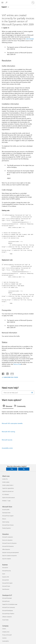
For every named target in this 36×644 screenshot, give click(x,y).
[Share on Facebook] (3, 373)
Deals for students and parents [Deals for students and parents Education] (10, 556)
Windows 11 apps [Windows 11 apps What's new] (6, 501)
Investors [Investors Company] (4, 638)
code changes (30, 39)
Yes (12, 469)
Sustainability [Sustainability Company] (5, 641)
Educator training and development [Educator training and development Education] (11, 552)
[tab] (8, 406)
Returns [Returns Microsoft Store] (4, 519)
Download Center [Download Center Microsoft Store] (6, 513)
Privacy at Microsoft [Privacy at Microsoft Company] (7, 635)
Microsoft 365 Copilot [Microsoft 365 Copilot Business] (7, 583)
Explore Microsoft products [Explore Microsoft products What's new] (9, 498)
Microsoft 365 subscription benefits (12, 423)
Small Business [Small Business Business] (6, 589)
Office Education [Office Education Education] (6, 549)
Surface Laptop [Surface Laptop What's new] (6, 482)
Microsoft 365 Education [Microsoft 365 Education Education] (8, 546)
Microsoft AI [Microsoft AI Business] (5, 568)
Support (4, 7)
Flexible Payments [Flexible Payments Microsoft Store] (6, 528)
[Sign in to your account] (33, 3)
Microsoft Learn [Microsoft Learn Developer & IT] (6, 601)
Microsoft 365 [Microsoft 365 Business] (6, 580)
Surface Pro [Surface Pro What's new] (5, 479)
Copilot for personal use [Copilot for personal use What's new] (8, 491)
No (24, 469)
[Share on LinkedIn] (7, 373)
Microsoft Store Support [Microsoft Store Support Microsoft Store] (8, 516)
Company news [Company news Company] (6, 632)
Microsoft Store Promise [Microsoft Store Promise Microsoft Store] (8, 525)
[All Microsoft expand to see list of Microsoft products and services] (2, 3)
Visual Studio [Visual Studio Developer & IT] (5, 620)
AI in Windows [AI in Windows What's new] (6, 494)
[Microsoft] (18, 1)
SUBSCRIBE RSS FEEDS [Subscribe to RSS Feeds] (11, 377)
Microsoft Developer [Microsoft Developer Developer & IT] (7, 598)
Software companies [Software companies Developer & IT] (7, 617)
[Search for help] (7, 3)
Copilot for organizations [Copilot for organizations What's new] (8, 488)
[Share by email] (11, 373)
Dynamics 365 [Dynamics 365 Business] (6, 577)
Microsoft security (7, 440)
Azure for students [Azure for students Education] (7, 559)
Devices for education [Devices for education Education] (7, 540)
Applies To (6, 28)
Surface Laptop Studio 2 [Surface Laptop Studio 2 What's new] (8, 485)
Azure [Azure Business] (4, 574)
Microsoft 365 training (8, 432)
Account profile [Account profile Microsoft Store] (6, 510)
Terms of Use (17, 364)
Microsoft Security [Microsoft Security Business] (7, 571)
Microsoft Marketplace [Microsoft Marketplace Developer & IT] (8, 610)
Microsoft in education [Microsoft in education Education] (8, 537)
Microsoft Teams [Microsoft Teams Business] (6, 586)
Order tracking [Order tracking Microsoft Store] (6, 522)
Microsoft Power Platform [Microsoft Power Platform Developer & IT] (8, 614)
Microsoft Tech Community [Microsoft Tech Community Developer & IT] (9, 607)
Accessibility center (7, 448)
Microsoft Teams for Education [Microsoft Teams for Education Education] (9, 543)
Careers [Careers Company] (4, 629)
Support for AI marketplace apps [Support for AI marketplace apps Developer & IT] (10, 604)
